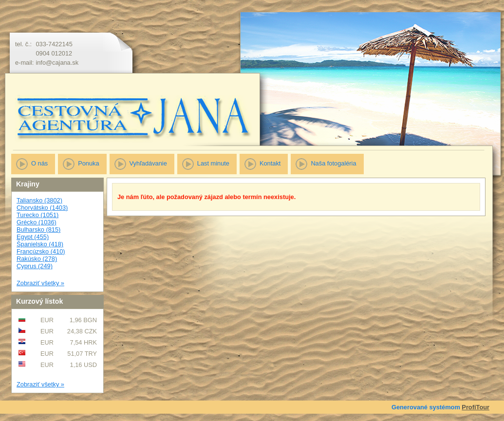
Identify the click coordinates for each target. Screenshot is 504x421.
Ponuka (88, 163)
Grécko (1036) (37, 222)
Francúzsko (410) (41, 251)
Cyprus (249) (35, 266)
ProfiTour (476, 407)
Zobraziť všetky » (40, 283)
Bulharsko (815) (38, 229)
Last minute (213, 163)
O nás (39, 163)
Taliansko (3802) (39, 200)
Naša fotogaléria (333, 163)
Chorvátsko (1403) (42, 208)
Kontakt (270, 163)
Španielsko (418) (40, 244)
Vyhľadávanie (148, 163)
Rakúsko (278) (37, 259)
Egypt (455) (33, 237)
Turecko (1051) (37, 215)
